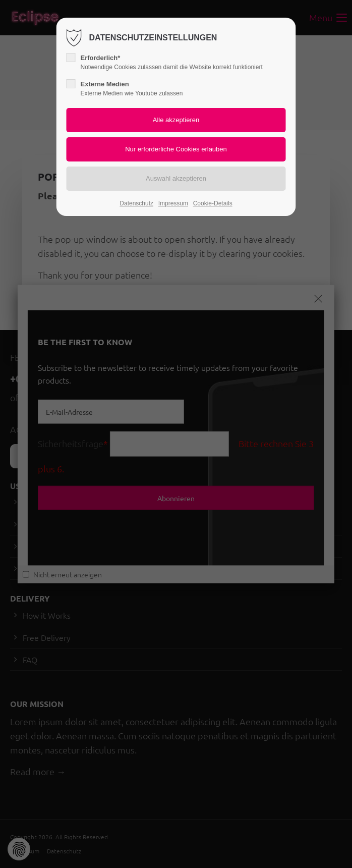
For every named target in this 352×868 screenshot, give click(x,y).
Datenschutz (136, 203)
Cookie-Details (213, 203)
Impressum (173, 203)
